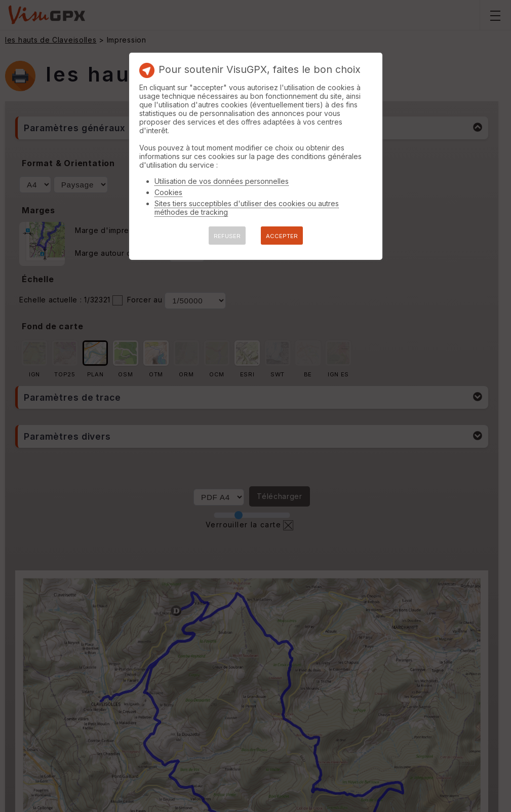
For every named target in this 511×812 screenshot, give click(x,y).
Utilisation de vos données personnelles (222, 181)
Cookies (168, 192)
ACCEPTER (282, 236)
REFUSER (227, 236)
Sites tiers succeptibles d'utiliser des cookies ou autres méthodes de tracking (247, 208)
